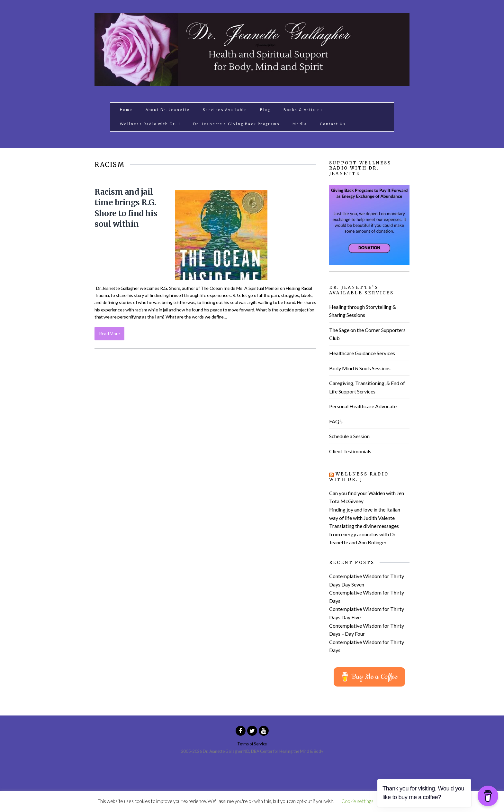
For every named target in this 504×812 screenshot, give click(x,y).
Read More (109, 333)
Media (300, 124)
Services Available (225, 110)
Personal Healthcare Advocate (363, 406)
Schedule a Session (349, 436)
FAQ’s (336, 421)
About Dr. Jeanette (168, 110)
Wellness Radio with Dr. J (150, 124)
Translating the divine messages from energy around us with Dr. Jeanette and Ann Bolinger (364, 534)
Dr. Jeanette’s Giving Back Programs (236, 124)
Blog (265, 110)
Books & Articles (303, 110)
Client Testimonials (350, 451)
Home (126, 110)
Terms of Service (252, 744)
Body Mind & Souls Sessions (360, 368)
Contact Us (333, 124)
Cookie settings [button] (357, 801)
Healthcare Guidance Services (362, 353)
